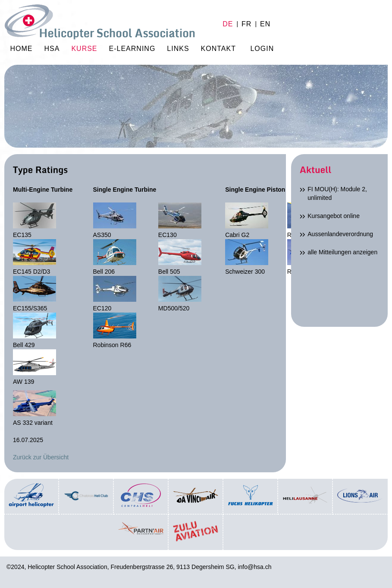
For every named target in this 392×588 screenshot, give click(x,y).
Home (100, 24)
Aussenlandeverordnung (340, 234)
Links (178, 49)
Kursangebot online (334, 216)
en (265, 24)
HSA (52, 49)
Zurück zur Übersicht (41, 457)
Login (262, 49)
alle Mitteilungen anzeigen (342, 252)
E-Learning (132, 49)
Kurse (84, 49)
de (228, 24)
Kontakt (218, 49)
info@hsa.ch (254, 567)
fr (246, 24)
